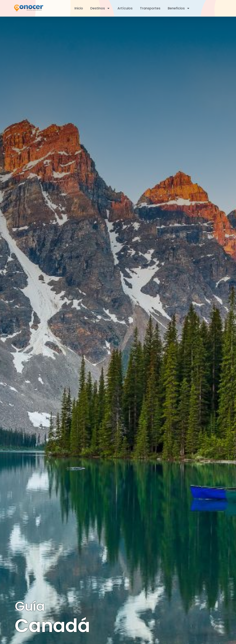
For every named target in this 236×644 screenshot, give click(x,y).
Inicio (79, 8)
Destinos (100, 8)
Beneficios (179, 8)
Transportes (150, 8)
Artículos (125, 8)
